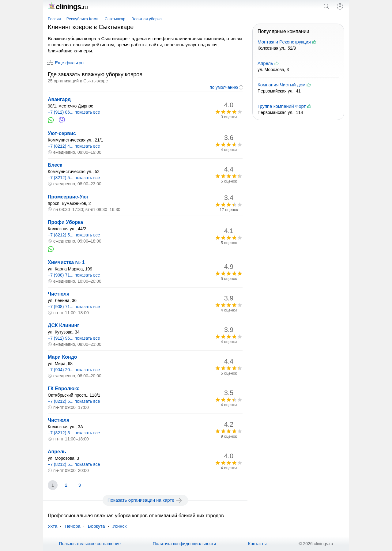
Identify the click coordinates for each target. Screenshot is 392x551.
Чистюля (59, 294)
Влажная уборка (147, 19)
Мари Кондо (62, 357)
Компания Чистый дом (281, 85)
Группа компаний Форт (282, 106)
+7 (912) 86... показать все (74, 112)
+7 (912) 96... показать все (74, 338)
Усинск (120, 526)
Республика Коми (83, 19)
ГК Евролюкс (64, 389)
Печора (72, 526)
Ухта (53, 526)
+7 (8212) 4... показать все (74, 146)
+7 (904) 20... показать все (74, 370)
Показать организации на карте (145, 500)
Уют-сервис (62, 133)
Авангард (59, 99)
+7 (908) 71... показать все (74, 275)
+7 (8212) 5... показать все (74, 178)
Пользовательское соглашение (90, 544)
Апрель (57, 452)
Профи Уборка (65, 222)
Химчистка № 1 (66, 262)
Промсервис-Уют (68, 197)
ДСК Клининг (64, 325)
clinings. (68, 7)
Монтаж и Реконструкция (284, 42)
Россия (54, 19)
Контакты (257, 544)
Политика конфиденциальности (185, 544)
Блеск (55, 165)
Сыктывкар (115, 19)
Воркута (96, 526)
